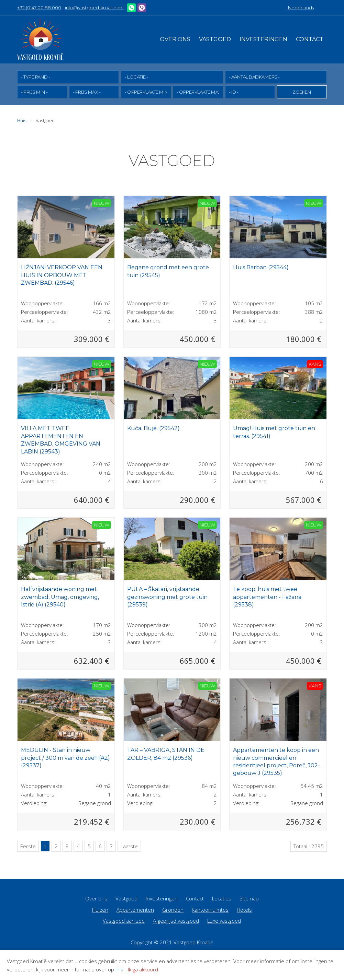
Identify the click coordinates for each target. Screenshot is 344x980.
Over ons (175, 39)
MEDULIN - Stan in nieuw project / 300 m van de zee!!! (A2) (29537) (65, 757)
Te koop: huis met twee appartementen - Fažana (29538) (267, 597)
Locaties (222, 898)
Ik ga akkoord (143, 969)
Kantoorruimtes (210, 909)
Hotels (244, 909)
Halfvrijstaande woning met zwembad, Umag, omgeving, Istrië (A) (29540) (60, 597)
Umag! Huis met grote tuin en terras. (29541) (274, 432)
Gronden (173, 909)
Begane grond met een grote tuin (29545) (168, 271)
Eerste (28, 846)
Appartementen (135, 909)
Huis (22, 120)
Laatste (129, 846)
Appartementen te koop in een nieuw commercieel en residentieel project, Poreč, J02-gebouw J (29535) (276, 761)
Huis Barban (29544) (261, 267)
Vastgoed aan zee (124, 920)
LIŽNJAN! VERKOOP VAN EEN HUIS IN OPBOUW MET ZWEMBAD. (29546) (62, 275)
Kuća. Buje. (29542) (153, 428)
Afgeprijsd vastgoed (176, 920)
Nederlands (301, 8)
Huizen (100, 909)
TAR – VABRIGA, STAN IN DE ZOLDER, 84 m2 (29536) (166, 753)
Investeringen (263, 39)
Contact (310, 39)
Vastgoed (215, 39)
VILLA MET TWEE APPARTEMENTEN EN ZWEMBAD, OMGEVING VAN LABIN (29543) (61, 439)
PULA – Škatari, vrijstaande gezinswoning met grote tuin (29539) (167, 597)
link (119, 969)
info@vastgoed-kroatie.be (94, 8)
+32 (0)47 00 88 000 (39, 8)
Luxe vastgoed (224, 920)
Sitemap (249, 898)
